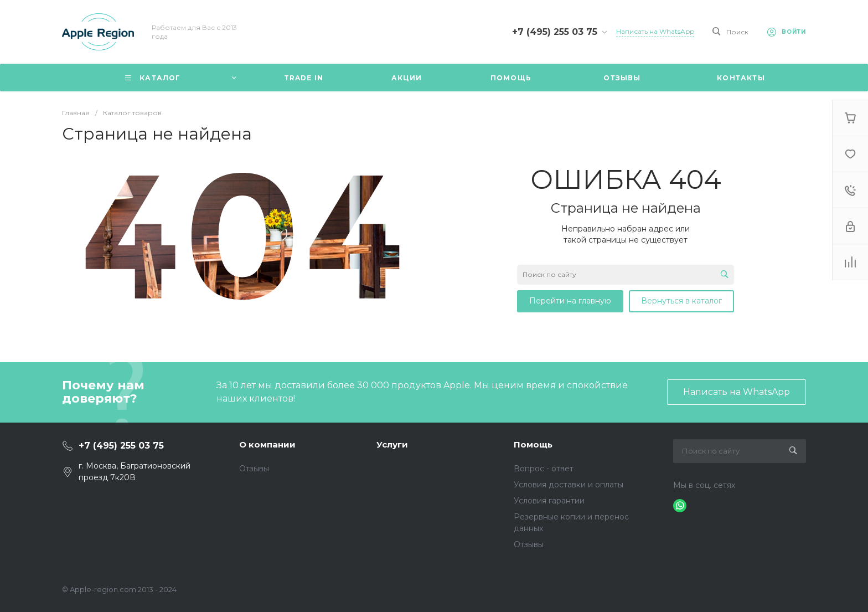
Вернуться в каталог (681, 301)
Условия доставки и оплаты (569, 485)
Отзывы (254, 469)
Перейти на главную (570, 301)
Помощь (533, 444)
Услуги (392, 444)
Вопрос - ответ (544, 469)
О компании (267, 444)
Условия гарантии (549, 501)
